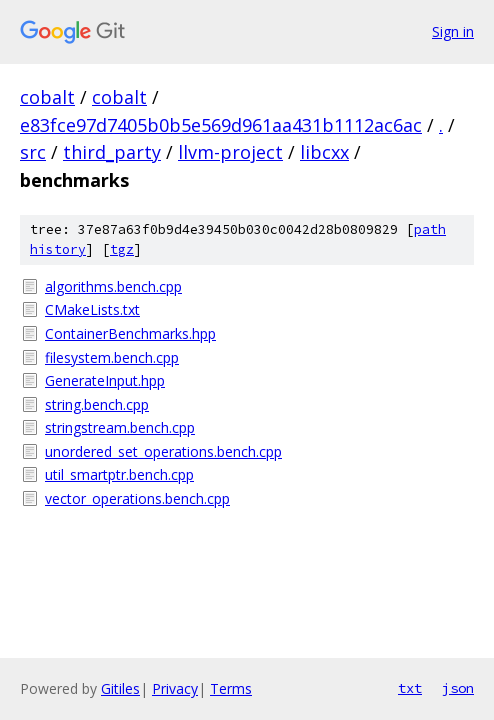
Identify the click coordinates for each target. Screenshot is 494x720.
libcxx (324, 152)
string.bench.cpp (97, 404)
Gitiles (120, 688)
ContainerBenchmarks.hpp (130, 333)
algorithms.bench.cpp (113, 286)
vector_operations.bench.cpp (137, 498)
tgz (122, 249)
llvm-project (230, 152)
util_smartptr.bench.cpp (119, 474)
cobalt (47, 97)
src (33, 152)
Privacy (175, 688)
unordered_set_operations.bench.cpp (163, 451)
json (458, 688)
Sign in (453, 31)
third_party (112, 152)
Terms (231, 688)
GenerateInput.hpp (105, 380)
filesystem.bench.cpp (112, 357)
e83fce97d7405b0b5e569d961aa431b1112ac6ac (221, 125)
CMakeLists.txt (92, 309)
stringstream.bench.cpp (120, 427)
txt (410, 688)
